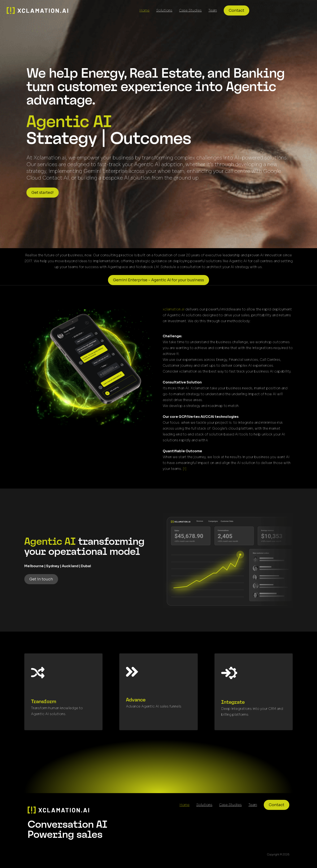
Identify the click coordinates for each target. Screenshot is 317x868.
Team (213, 10)
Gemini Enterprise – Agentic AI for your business (158, 280)
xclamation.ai (174, 309)
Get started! (43, 193)
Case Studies (190, 10)
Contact (236, 10)
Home (144, 10)
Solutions (164, 10)
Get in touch (41, 579)
